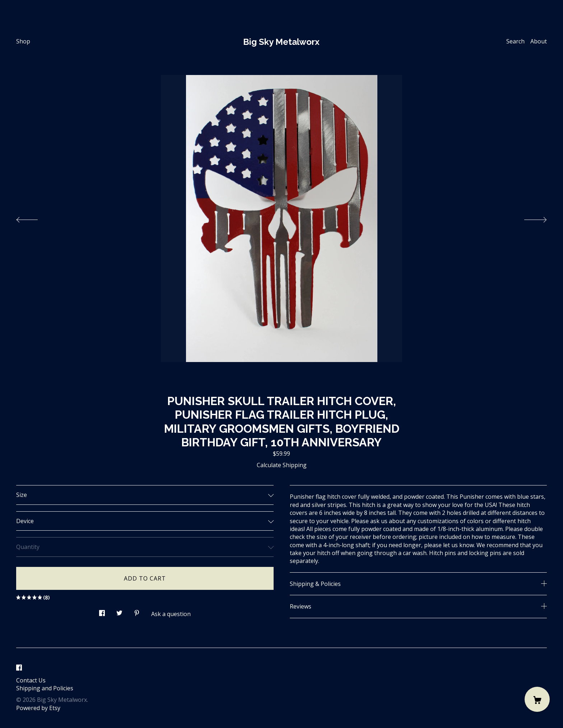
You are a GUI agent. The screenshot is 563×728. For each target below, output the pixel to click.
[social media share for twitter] (119, 611)
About (539, 41)
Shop (23, 41)
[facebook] (19, 668)
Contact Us (31, 680)
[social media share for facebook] (102, 611)
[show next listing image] (529, 218)
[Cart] (537, 699)
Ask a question (171, 614)
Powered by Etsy (38, 708)
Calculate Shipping (282, 465)
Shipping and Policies (45, 688)
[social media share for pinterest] (137, 611)
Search (515, 41)
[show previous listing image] (34, 218)
